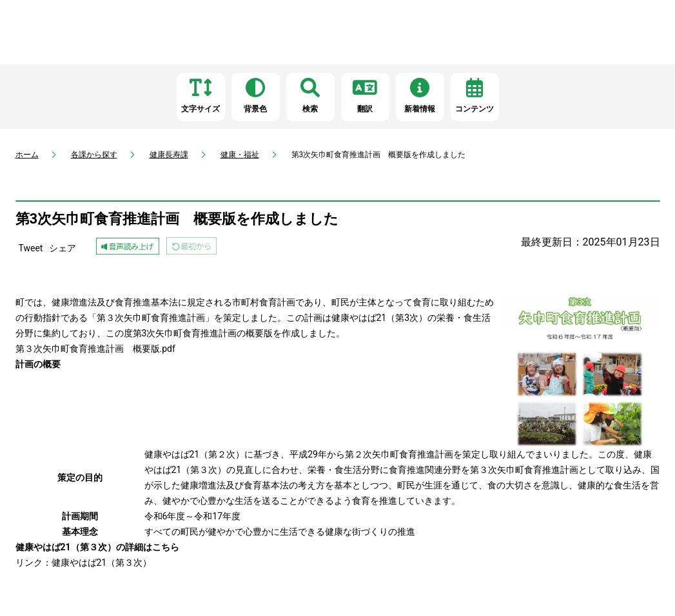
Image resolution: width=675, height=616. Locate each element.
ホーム (27, 155)
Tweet (31, 248)
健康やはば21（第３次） (102, 563)
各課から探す (94, 155)
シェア (63, 248)
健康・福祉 (240, 155)
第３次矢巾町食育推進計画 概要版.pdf (95, 349)
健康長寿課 (169, 155)
